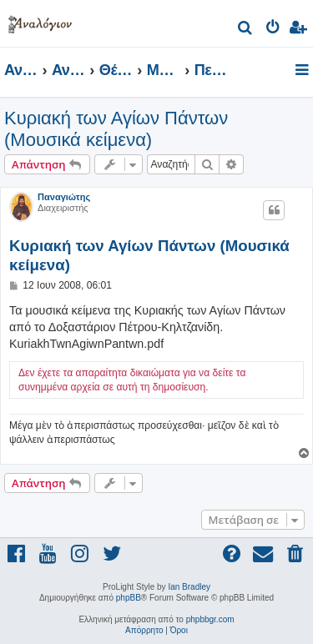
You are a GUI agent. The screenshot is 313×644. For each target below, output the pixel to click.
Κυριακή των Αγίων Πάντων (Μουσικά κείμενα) (116, 129)
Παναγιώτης (64, 197)
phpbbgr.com (210, 619)
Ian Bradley (189, 587)
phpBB (129, 598)
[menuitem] (246, 30)
